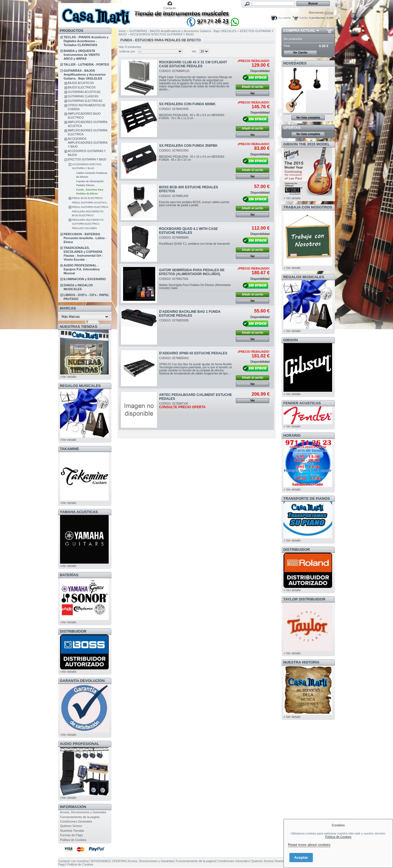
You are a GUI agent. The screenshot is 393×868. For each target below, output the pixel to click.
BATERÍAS (69, 575)
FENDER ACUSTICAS (302, 403)
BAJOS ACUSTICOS (81, 83)
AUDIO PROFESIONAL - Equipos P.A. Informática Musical (82, 269)
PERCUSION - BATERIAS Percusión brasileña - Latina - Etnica (85, 238)
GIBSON (290, 340)
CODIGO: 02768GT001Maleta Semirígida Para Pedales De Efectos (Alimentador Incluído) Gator (195, 283)
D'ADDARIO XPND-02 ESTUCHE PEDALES (193, 353)
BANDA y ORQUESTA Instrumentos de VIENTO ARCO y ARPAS (82, 55)
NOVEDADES (295, 63)
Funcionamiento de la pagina (80, 817)
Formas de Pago (71, 835)
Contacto (170, 8)
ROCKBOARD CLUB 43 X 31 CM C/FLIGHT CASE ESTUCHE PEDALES (193, 64)
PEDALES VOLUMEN (84, 228)
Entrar (329, 13)
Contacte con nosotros (73, 861)
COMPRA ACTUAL (299, 31)
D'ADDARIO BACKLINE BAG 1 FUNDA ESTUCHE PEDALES (190, 314)
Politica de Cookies (73, 840)
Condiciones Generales (76, 821)
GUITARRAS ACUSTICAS (84, 92)
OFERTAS (292, 128)
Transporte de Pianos (307, 498)
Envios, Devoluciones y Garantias (83, 812)
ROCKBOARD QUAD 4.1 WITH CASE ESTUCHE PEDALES (189, 231)
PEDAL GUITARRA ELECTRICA (90, 207)
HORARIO (292, 435)
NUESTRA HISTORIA (301, 662)
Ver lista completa (308, 118)
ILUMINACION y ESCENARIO (85, 279)
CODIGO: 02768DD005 (174, 320)
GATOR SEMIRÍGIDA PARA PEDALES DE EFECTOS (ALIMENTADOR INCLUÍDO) (192, 272)
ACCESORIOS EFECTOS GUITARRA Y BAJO (162, 34)
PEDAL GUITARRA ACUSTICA (90, 203)
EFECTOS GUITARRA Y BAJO (87, 159)
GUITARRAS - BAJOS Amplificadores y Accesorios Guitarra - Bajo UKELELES (85, 74)
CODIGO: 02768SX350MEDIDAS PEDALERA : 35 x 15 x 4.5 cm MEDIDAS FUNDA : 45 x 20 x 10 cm (192, 155)
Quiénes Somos (71, 826)
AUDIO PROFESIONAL (79, 744)
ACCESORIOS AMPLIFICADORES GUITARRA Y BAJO (88, 143)
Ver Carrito (300, 53)
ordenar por (127, 51)
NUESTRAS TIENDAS (78, 327)
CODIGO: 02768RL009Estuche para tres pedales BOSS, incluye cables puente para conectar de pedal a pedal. (194, 201)
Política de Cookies (338, 837)
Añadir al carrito (253, 87)
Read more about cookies (309, 845)
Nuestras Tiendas (72, 831)
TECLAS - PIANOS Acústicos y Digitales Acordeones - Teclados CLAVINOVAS (86, 41)
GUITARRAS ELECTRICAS (85, 101)
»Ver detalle (68, 377)
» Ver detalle (292, 198)
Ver (194, 51)
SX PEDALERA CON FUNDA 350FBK (188, 146)
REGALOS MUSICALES (80, 386)
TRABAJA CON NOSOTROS (308, 207)
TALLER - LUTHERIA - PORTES (86, 64)
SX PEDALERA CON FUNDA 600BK (187, 104)
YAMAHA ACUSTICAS (79, 512)
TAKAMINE (69, 449)
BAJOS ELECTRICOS (82, 87)
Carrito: (304, 18)
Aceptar (301, 858)
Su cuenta (284, 18)
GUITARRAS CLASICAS (83, 96)
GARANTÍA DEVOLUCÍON (82, 681)
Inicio (122, 31)
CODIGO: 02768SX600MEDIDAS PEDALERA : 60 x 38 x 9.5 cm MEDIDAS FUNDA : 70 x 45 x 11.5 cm (192, 114)
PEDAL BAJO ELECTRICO (87, 198)
